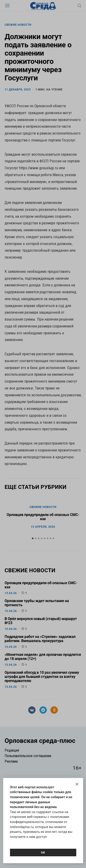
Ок (43, 852)
